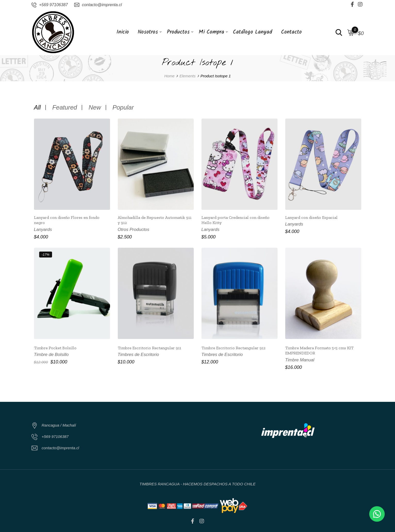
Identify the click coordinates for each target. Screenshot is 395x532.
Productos (178, 32)
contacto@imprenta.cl (102, 5)
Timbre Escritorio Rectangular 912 (233, 348)
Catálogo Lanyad (253, 32)
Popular (123, 107)
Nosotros (148, 32)
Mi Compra (211, 32)
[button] (377, 514)
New (95, 107)
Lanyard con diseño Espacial (311, 217)
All (37, 107)
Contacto (291, 32)
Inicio (123, 32)
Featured (65, 107)
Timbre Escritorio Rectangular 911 (149, 348)
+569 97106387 (54, 5)
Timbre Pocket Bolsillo (55, 348)
